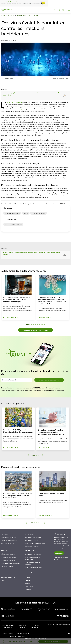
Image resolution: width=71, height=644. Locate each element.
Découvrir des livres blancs (33, 554)
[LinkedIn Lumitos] (69, 633)
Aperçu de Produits (7, 566)
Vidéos (3, 581)
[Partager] (59, 10)
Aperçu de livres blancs (32, 573)
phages (21, 109)
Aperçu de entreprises (32, 546)
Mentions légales (8, 633)
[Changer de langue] (63, 10)
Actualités (28, 581)
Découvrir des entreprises (33, 537)
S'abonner (59, 553)
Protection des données (18, 636)
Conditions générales (23, 633)
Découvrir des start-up (32, 540)
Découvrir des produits (8, 554)
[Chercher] (55, 10)
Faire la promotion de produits (11, 563)
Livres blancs (29, 587)
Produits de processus (8, 560)
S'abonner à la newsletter (49, 380)
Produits (28, 584)
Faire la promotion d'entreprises (35, 543)
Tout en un (28, 590)
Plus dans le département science (35, 330)
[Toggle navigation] (69, 10)
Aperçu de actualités (8, 543)
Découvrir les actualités (9, 537)
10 (45, 325)
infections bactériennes (14, 102)
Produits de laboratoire (9, 557)
